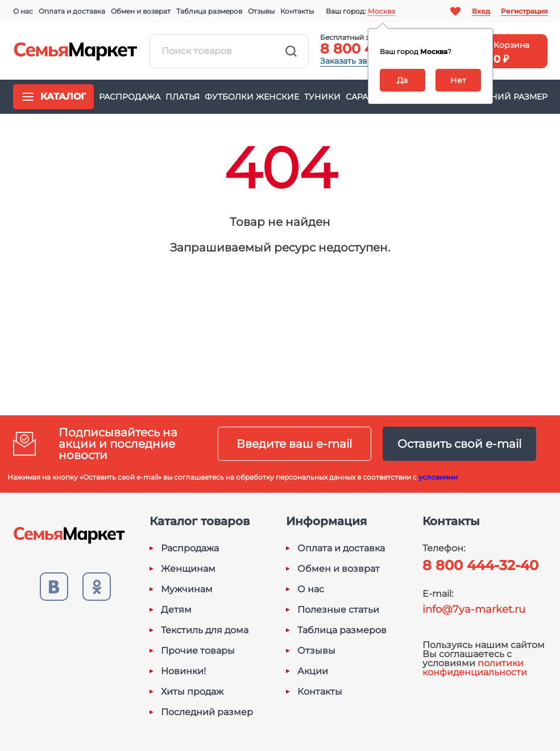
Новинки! (183, 671)
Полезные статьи (338, 610)
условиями (438, 477)
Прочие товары (198, 651)
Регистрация (524, 11)
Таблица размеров (209, 11)
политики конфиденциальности (475, 668)
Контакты (297, 11)
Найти (291, 51)
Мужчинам (187, 589)
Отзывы (261, 11)
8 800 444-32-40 (480, 565)
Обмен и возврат (141, 11)
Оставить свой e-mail (459, 444)
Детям (176, 610)
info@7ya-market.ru (474, 609)
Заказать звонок (354, 61)
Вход (481, 11)
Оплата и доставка (72, 11)
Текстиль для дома (205, 630)
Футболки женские (252, 97)
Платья (182, 97)
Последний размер (501, 97)
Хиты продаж (192, 692)
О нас (23, 11)
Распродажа (130, 97)
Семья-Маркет (76, 51)
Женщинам (188, 569)
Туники (322, 97)
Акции (313, 671)
